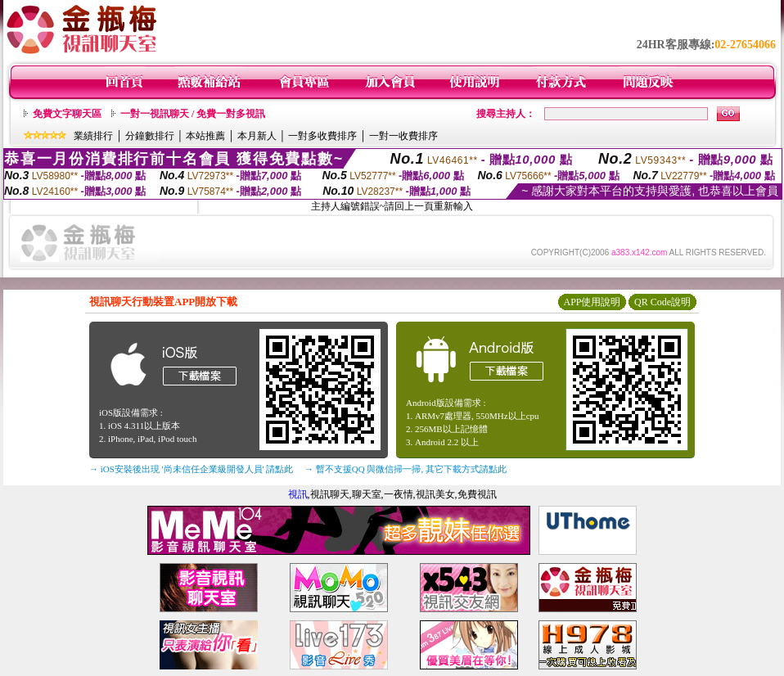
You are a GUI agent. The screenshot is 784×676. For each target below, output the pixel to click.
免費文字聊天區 (67, 114)
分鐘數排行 (150, 136)
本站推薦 (205, 136)
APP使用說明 (592, 302)
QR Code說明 (662, 302)
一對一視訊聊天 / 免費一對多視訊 (193, 114)
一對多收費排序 (322, 136)
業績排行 (93, 136)
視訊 (298, 494)
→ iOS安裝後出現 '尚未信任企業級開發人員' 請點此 (191, 469)
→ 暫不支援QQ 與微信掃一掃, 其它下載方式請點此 (406, 469)
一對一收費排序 (403, 136)
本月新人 (257, 136)
